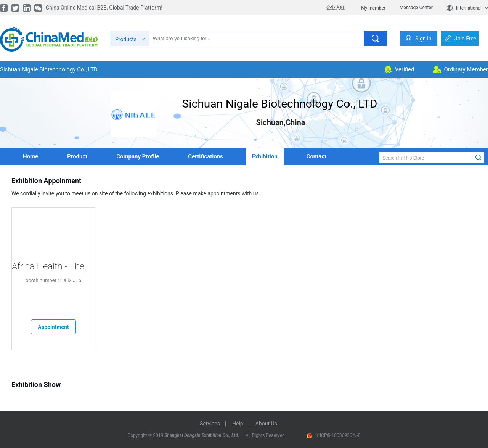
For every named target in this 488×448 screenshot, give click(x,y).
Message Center (416, 8)
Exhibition (265, 156)
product (77, 156)
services (210, 424)
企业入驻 (335, 8)
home (30, 156)
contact (317, 156)
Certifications (205, 156)
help (238, 424)
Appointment (53, 327)
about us (266, 424)
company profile (138, 156)
